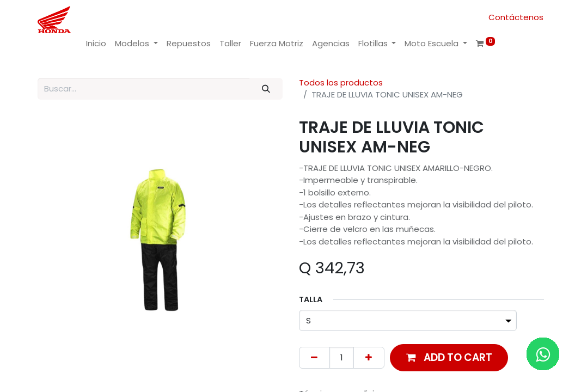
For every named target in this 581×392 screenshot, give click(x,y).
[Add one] (369, 358)
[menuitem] (96, 44)
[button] (449, 357)
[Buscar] (266, 89)
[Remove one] (314, 358)
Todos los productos (341, 82)
